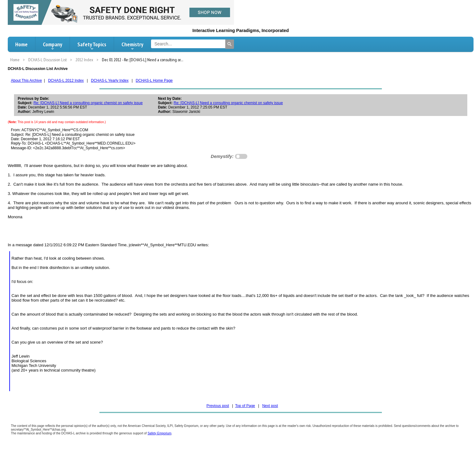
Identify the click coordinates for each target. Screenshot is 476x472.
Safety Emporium (160, 433)
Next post (270, 406)
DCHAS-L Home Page (154, 81)
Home (21, 44)
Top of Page (245, 406)
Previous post (218, 406)
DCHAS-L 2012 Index (66, 81)
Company (53, 46)
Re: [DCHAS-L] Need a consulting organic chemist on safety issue (88, 103)
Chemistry (132, 46)
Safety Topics (92, 46)
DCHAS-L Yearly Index (110, 81)
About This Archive (26, 81)
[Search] (230, 44)
